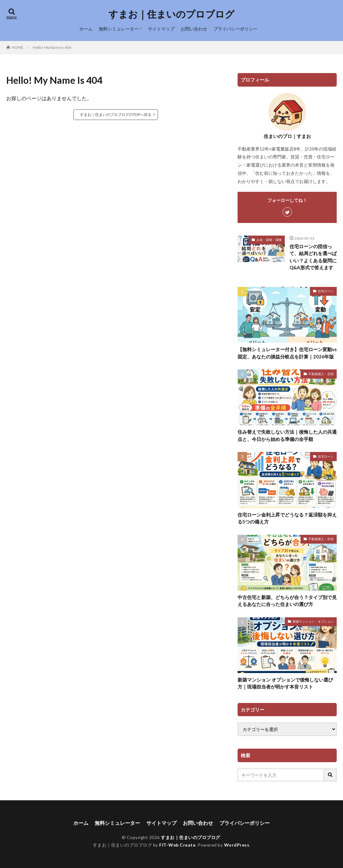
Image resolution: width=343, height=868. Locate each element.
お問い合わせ (194, 29)
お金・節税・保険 (269, 240)
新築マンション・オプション (313, 621)
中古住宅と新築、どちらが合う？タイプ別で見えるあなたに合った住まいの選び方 (287, 601)
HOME (17, 47)
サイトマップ (161, 29)
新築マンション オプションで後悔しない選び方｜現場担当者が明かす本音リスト (285, 683)
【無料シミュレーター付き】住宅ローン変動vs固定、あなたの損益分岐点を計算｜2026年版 (287, 353)
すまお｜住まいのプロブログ (171, 14)
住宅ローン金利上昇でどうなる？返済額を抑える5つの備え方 (287, 518)
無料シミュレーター (119, 29)
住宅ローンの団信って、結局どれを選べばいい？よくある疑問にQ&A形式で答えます (313, 257)
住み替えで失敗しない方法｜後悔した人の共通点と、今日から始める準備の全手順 (287, 435)
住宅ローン (326, 291)
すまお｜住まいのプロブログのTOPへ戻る (116, 114)
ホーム (86, 29)
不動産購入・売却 (321, 374)
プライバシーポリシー (235, 29)
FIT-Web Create (177, 845)
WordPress (237, 845)
